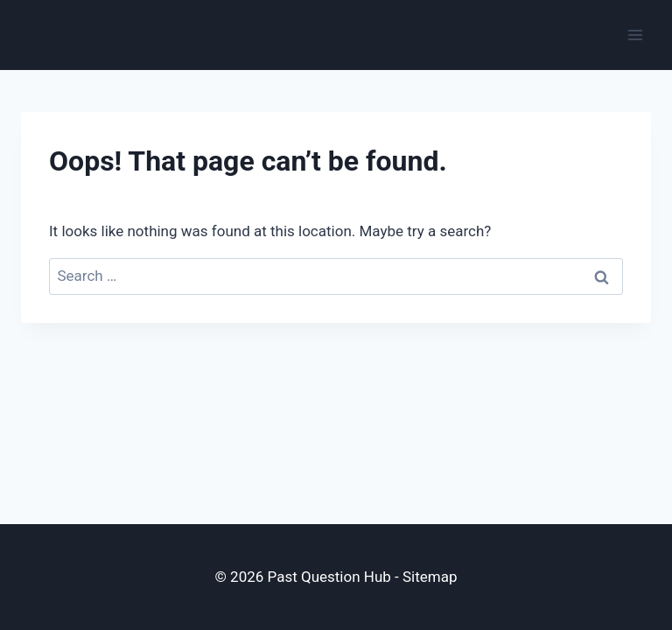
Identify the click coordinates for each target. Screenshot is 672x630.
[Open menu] (635, 35)
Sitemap (430, 577)
